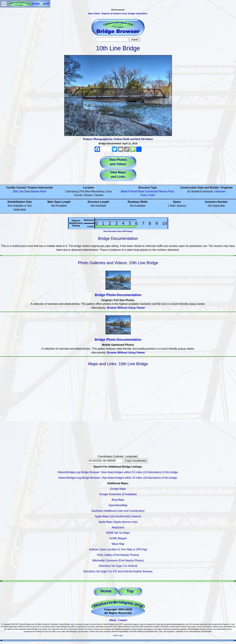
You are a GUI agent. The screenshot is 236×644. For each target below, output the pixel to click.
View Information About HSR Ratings (118, 231)
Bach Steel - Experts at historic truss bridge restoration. (118, 14)
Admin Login (118, 636)
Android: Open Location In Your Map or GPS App (118, 549)
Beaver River (39, 191)
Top (130, 591)
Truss (143, 195)
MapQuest (118, 527)
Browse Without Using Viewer (126, 308)
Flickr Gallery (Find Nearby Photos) (118, 555)
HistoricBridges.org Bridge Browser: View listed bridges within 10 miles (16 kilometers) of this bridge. (118, 478)
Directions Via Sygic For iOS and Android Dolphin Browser (118, 571)
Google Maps (118, 489)
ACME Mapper (118, 538)
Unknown (220, 191)
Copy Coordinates (136, 461)
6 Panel (133, 191)
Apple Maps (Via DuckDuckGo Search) (118, 516)
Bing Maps (118, 500)
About (112, 620)
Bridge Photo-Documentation (118, 295)
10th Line (18, 191)
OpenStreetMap (118, 505)
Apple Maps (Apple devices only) (118, 522)
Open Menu (4, 4)
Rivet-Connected (148, 191)
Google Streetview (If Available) (118, 494)
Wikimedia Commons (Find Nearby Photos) (118, 560)
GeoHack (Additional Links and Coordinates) (118, 511)
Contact (123, 620)
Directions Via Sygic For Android (118, 566)
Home (106, 591)
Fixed (152, 195)
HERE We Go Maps (118, 533)
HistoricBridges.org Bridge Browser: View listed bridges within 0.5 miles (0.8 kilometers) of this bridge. (118, 472)
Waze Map (118, 544)
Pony (171, 191)
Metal (124, 191)
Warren (163, 191)
